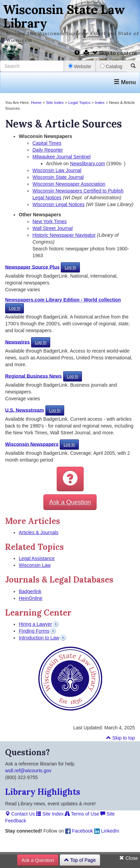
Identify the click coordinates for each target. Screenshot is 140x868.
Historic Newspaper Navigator (64, 235)
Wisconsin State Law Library (64, 16)
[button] (70, 479)
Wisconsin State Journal (58, 177)
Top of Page (80, 860)
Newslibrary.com (87, 164)
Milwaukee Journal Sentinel (61, 157)
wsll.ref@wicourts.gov (28, 771)
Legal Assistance (37, 558)
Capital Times (47, 143)
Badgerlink (30, 591)
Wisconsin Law (35, 565)
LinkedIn (107, 831)
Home (36, 102)
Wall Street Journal (53, 228)
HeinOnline (31, 598)
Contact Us (20, 814)
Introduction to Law (39, 638)
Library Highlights (43, 792)
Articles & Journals (39, 532)
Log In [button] (70, 267)
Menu (125, 82)
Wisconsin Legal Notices (59, 204)
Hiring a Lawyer (35, 624)
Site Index (55, 102)
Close (129, 858)
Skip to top (121, 738)
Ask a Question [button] (70, 502)
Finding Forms (34, 631)
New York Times (50, 221)
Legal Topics (79, 102)
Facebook (79, 831)
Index (100, 102)
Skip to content (115, 53)
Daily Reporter (48, 150)
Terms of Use (82, 814)
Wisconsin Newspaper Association (69, 184)
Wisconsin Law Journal (57, 170)
